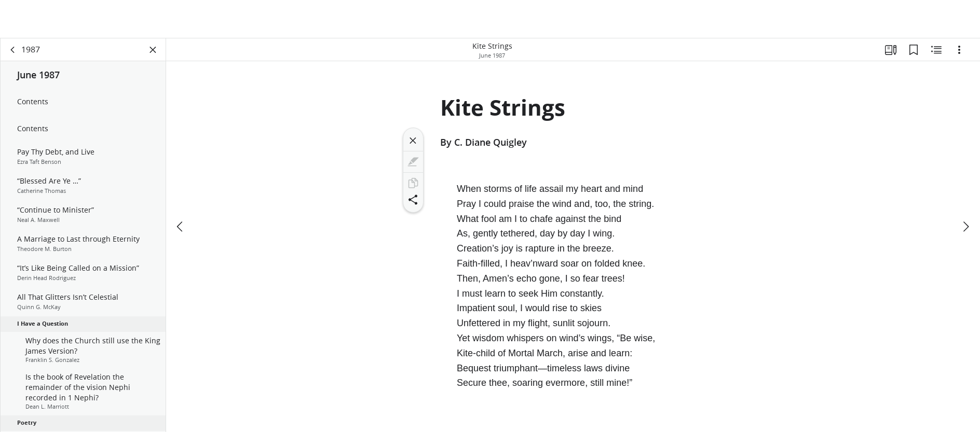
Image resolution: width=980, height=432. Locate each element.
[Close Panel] (153, 50)
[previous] (181, 227)
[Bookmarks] (914, 50)
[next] (965, 227)
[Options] (959, 50)
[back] (13, 50)
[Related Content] (936, 50)
